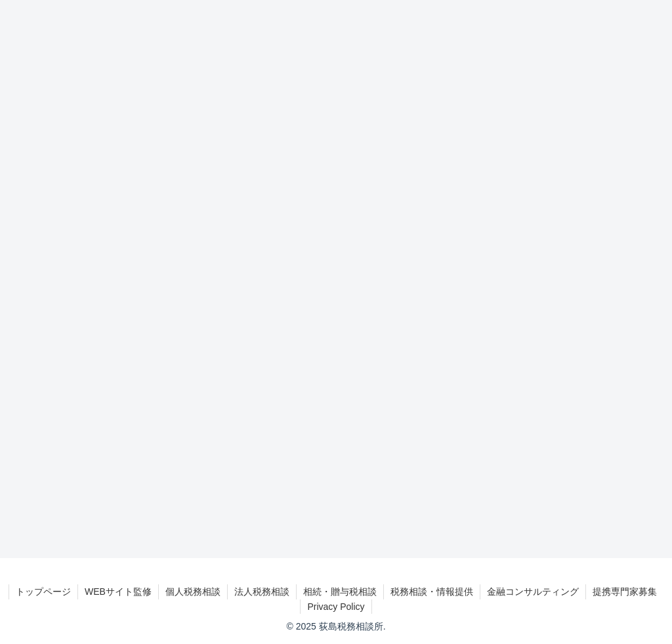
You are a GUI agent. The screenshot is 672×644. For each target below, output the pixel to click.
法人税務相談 (262, 592)
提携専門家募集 (625, 592)
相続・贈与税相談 (340, 592)
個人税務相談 (193, 592)
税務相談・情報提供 (432, 592)
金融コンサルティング (533, 592)
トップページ (43, 592)
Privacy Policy (336, 607)
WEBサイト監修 (118, 592)
